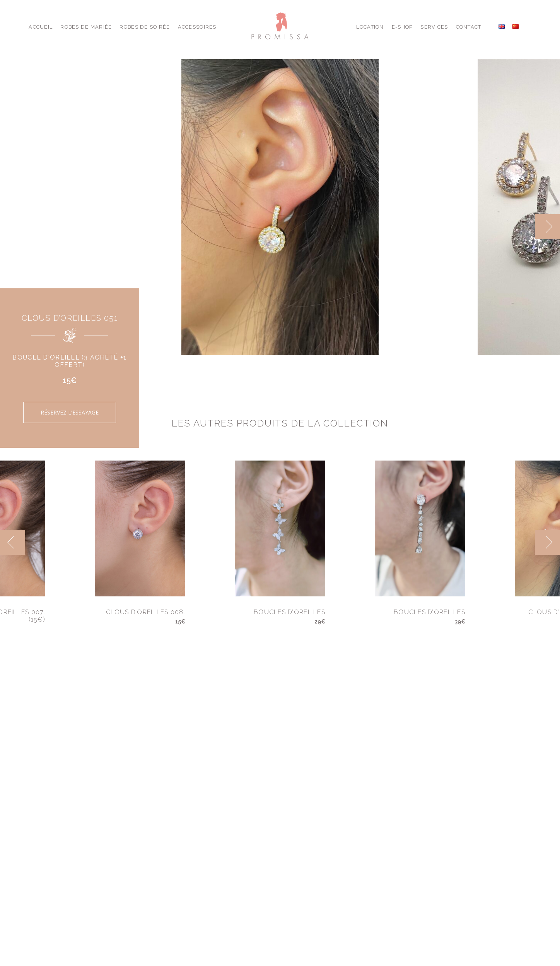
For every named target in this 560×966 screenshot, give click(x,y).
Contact (469, 27)
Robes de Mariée (86, 27)
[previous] (13, 542)
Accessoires (197, 27)
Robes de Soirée (145, 27)
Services (434, 27)
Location (370, 27)
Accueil (41, 27)
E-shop (402, 27)
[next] (547, 227)
